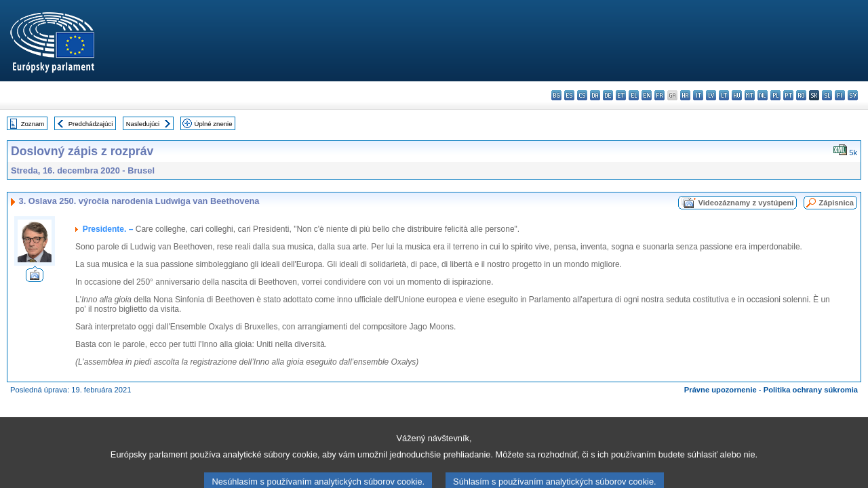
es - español (569, 95)
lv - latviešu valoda (711, 95)
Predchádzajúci (91, 124)
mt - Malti (750, 95)
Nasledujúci (143, 124)
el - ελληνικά (634, 95)
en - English (647, 95)
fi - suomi (840, 95)
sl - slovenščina (827, 95)
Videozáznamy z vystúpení (746, 203)
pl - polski (775, 95)
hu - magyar (737, 95)
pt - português (788, 95)
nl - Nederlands (763, 95)
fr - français (659, 95)
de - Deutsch (608, 95)
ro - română (801, 95)
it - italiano (698, 95)
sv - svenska (853, 95)
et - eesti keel (621, 95)
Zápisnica (836, 203)
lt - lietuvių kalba (724, 95)
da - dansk (595, 95)
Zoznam (33, 124)
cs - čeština (582, 95)
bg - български (556, 95)
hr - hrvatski (685, 95)
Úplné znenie (214, 124)
